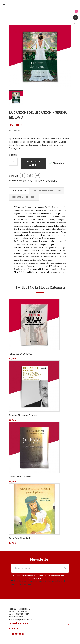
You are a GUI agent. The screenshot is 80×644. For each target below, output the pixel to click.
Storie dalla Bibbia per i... (20, 541)
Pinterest (38, 175)
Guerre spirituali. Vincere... (21, 480)
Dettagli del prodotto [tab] (46, 190)
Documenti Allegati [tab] (24, 197)
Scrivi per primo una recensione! (40, 181)
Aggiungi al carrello (34, 163)
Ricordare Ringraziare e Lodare (23, 418)
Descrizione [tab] (19, 190)
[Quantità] (13, 162)
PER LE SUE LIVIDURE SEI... (21, 357)
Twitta (30, 175)
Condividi (23, 175)
